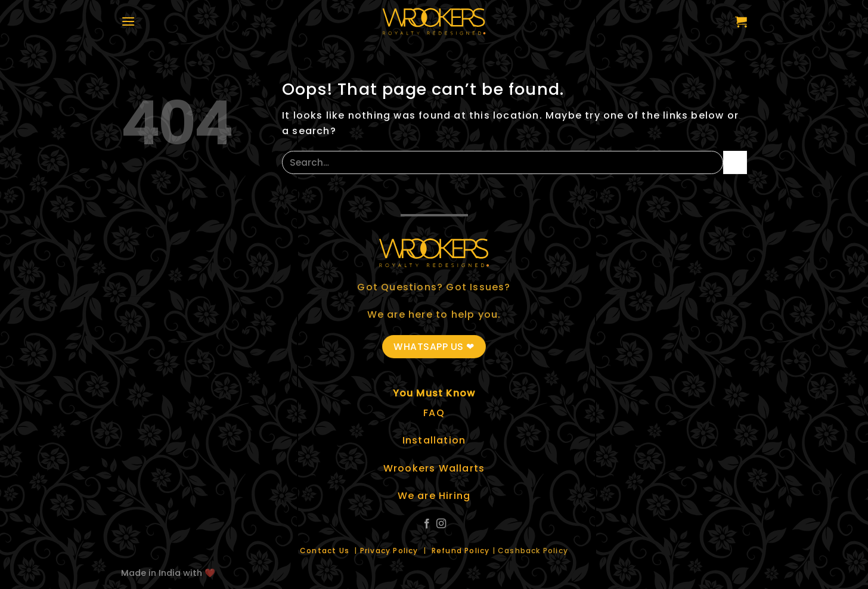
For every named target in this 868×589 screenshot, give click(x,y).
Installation (434, 440)
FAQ (434, 413)
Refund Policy (461, 551)
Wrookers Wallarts (434, 468)
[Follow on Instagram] (441, 524)
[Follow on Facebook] (427, 524)
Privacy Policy (390, 551)
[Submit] (735, 162)
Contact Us (326, 551)
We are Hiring (434, 496)
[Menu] (128, 21)
